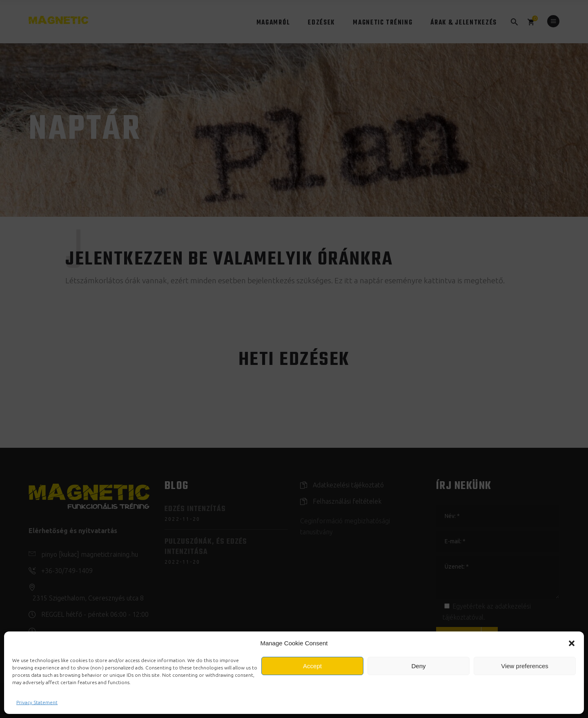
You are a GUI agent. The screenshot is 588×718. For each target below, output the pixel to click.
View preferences (525, 666)
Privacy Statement (37, 702)
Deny (418, 666)
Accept (312, 666)
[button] (572, 643)
